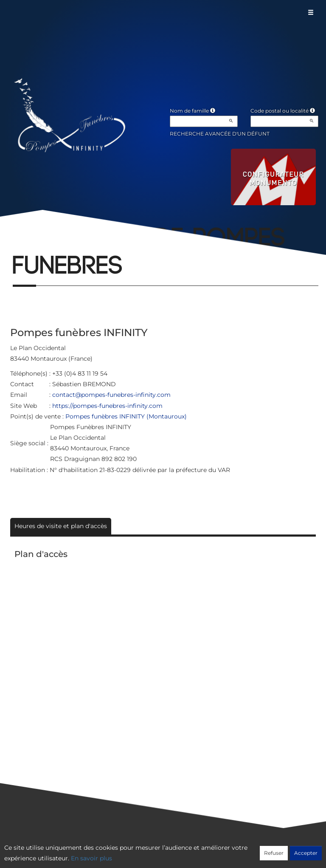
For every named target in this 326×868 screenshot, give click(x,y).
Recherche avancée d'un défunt (220, 134)
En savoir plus (91, 858)
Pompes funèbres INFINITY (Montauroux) (126, 416)
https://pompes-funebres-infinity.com (107, 406)
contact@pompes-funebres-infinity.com (111, 395)
